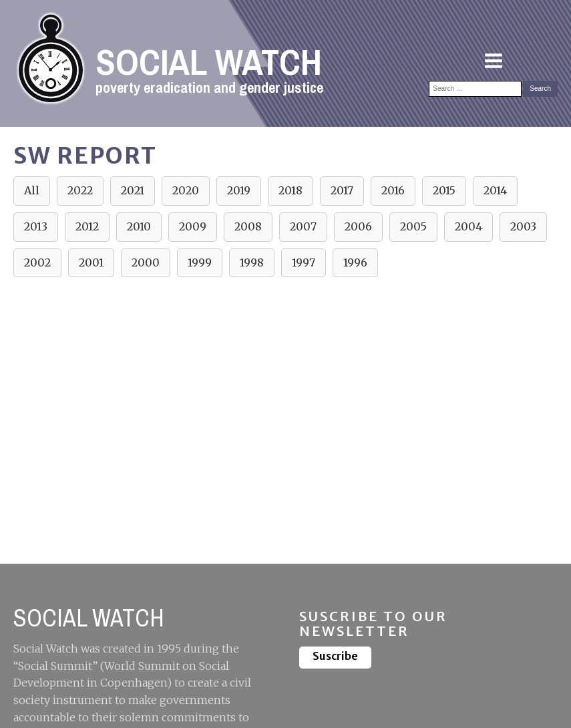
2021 (133, 190)
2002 (37, 262)
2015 (444, 190)
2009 (193, 226)
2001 (91, 262)
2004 (468, 226)
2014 (495, 190)
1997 (304, 262)
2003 (523, 226)
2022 (80, 190)
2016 (393, 190)
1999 (200, 262)
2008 (248, 226)
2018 (291, 190)
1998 (252, 262)
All (32, 190)
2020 (186, 190)
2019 (239, 190)
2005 (413, 226)
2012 (87, 226)
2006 (358, 226)
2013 (36, 226)
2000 (146, 262)
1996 (355, 262)
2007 (303, 226)
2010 (139, 226)
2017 (342, 190)
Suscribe (335, 656)
